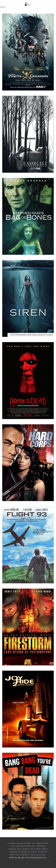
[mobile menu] (4, 7)
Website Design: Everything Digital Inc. (28, 858)
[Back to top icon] (50, 862)
